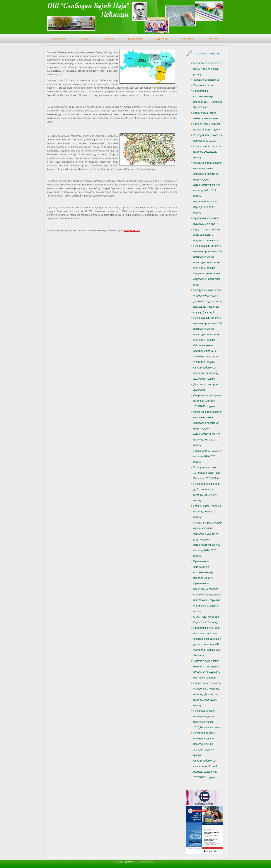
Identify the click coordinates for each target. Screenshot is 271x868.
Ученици (109, 39)
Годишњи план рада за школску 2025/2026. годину (207, 512)
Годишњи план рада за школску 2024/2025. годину (207, 456)
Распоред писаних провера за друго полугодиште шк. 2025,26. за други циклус (204, 744)
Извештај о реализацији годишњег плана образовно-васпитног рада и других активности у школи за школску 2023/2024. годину (208, 428)
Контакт (214, 39)
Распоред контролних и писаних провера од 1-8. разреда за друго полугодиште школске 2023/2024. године (208, 329)
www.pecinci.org (132, 230)
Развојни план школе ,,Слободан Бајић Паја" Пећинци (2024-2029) (207, 473)
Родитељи (162, 39)
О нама (83, 39)
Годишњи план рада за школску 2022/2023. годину (207, 152)
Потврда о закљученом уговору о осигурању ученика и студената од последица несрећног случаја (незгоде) (207, 301)
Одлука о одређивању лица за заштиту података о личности (207, 235)
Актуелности (57, 39)
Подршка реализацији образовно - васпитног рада (207, 279)
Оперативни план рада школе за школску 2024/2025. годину (207, 401)
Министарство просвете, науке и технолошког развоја (208, 69)
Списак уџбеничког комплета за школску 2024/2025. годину (206, 373)
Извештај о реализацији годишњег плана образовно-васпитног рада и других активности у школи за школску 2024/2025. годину (208, 539)
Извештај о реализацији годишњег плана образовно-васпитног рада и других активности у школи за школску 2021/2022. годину (208, 179)
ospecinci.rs (130, 862)
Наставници (135, 39)
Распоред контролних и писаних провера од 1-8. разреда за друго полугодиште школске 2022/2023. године (208, 257)
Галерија (187, 39)
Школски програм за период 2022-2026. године (206, 207)
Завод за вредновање (207, 80)
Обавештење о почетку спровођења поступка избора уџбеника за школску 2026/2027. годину (207, 694)
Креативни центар (204, 85)
